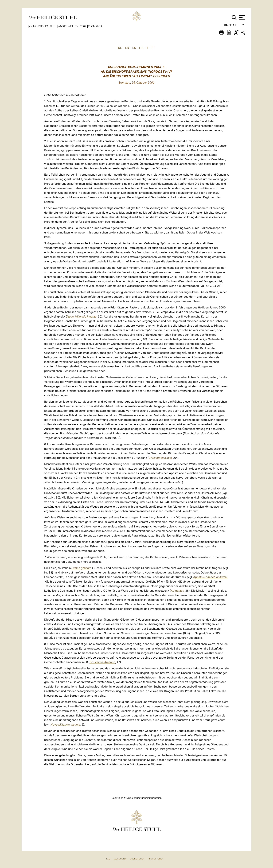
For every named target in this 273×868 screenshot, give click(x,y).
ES (134, 48)
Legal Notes (120, 859)
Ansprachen (69, 26)
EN (127, 48)
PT (153, 48)
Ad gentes (177, 591)
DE (120, 48)
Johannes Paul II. (42, 26)
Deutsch (232, 26)
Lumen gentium (81, 568)
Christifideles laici (160, 458)
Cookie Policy (137, 859)
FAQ (108, 859)
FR (141, 48)
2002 (84, 26)
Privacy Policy (156, 859)
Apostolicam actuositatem (210, 577)
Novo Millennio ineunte (65, 724)
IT (147, 48)
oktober (95, 26)
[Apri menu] (242, 17)
